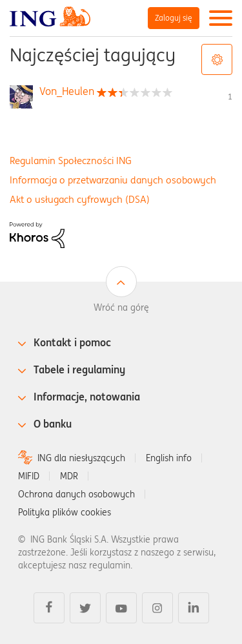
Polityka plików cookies (65, 512)
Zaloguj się (174, 18)
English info (169, 458)
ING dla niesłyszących (81, 458)
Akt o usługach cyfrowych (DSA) (80, 199)
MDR (69, 476)
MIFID (29, 476)
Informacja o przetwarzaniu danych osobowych (113, 180)
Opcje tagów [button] (217, 59)
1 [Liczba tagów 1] (230, 97)
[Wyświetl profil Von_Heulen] (67, 91)
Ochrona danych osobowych (76, 494)
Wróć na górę (121, 307)
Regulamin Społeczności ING (71, 161)
